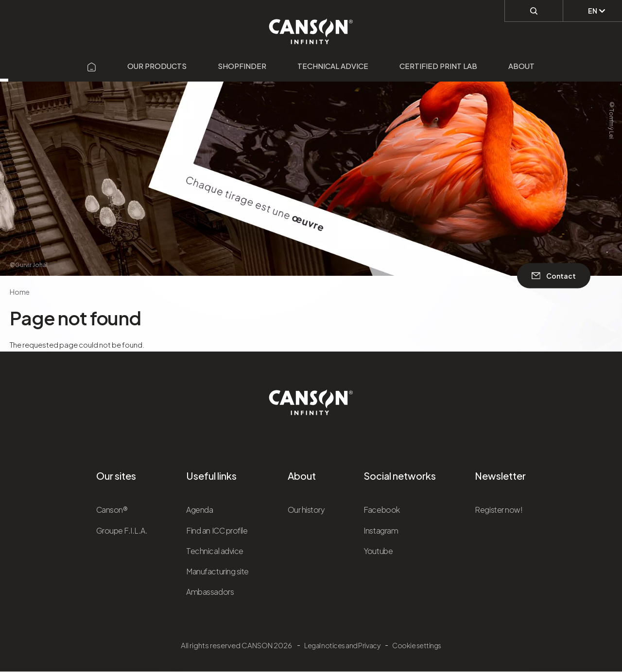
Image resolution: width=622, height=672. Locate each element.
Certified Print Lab (438, 66)
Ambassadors (210, 592)
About (521, 66)
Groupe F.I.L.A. (122, 530)
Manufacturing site (217, 571)
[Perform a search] (534, 10)
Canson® (112, 510)
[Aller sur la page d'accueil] (92, 66)
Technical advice (333, 66)
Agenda (199, 510)
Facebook (381, 510)
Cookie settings (417, 645)
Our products (157, 66)
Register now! (499, 510)
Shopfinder (242, 66)
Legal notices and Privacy (342, 645)
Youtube (378, 551)
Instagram (381, 530)
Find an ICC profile (217, 530)
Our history (306, 510)
